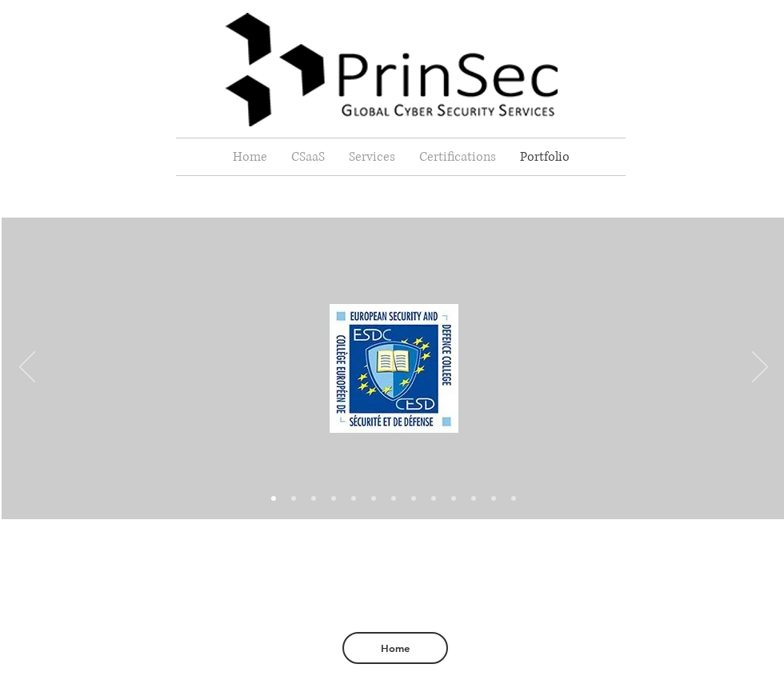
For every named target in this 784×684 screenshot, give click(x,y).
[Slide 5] (394, 498)
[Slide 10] (314, 498)
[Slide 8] (434, 498)
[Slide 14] (514, 498)
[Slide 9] (454, 498)
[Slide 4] (374, 498)
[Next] (760, 368)
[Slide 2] (334, 498)
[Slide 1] (294, 498)
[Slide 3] (274, 498)
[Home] (395, 648)
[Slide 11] (474, 498)
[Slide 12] (494, 498)
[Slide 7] (414, 498)
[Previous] (27, 368)
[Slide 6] (354, 498)
